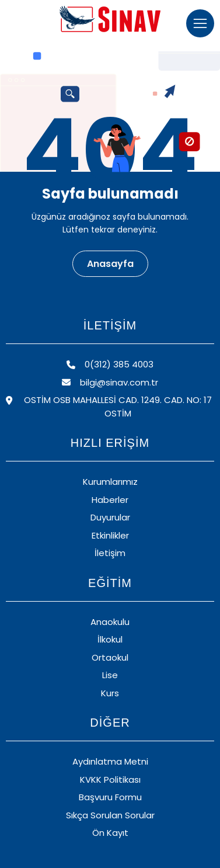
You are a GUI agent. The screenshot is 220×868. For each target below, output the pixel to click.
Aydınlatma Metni (110, 761)
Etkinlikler (110, 535)
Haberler (110, 500)
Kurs (110, 693)
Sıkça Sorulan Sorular (110, 815)
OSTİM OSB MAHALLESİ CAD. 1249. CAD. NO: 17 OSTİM (109, 407)
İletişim (110, 553)
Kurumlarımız (110, 482)
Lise (110, 675)
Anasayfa (110, 264)
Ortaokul (110, 657)
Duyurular (110, 517)
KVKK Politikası (110, 780)
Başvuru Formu (110, 797)
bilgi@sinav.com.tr (110, 382)
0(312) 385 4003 (110, 364)
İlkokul (110, 639)
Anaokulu (110, 622)
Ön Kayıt (110, 833)
